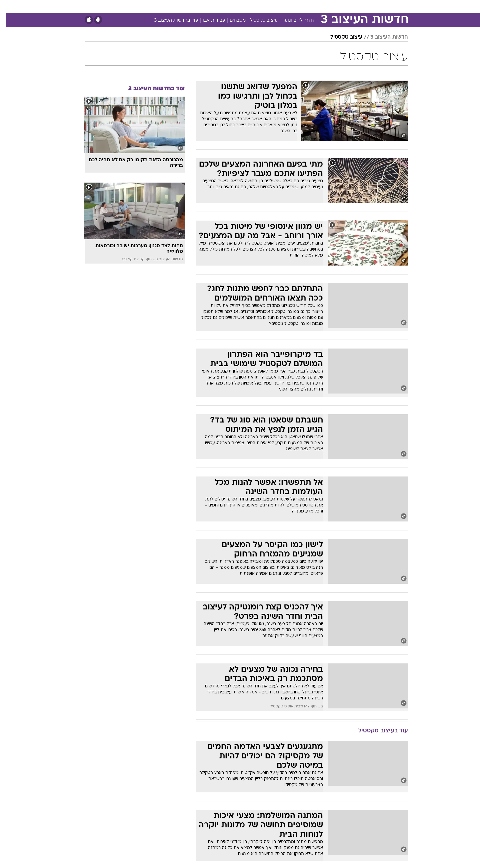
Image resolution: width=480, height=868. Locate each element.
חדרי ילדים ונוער (291, 20)
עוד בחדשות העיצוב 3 (170, 20)
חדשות (358, 6)
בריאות (236, 6)
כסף (274, 6)
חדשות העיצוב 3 (383, 37)
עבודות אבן (208, 20)
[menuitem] (354, 7)
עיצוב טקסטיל (257, 20)
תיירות (213, 6)
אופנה (164, 6)
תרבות (314, 6)
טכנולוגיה (188, 6)
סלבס (293, 6)
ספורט (335, 6)
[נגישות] (9, 7)
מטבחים (231, 20)
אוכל (257, 6)
